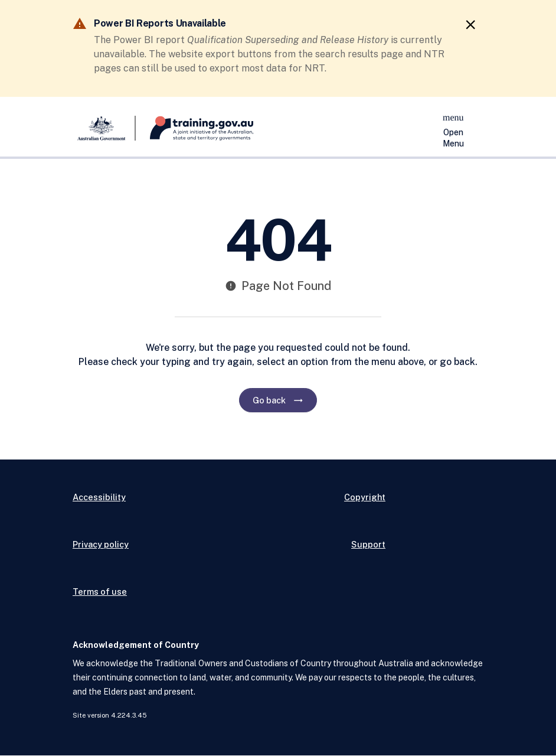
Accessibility (99, 497)
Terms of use (100, 592)
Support (368, 544)
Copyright (365, 497)
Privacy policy (101, 544)
